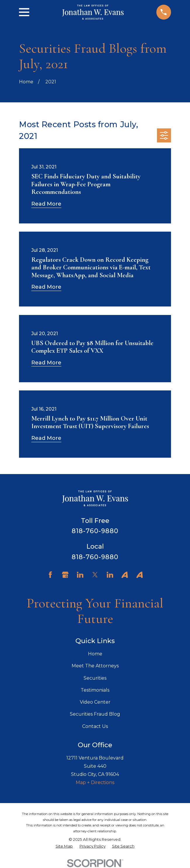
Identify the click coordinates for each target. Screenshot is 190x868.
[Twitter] (95, 575)
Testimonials (95, 690)
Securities (95, 678)
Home (95, 654)
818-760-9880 (95, 531)
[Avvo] (125, 575)
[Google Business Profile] (65, 575)
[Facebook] (50, 575)
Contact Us (95, 726)
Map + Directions (95, 782)
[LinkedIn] (80, 575)
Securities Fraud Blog (95, 714)
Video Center (95, 702)
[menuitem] (64, 846)
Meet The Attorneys (95, 666)
